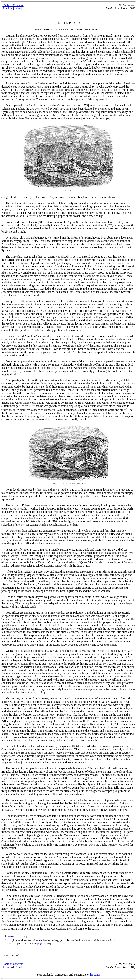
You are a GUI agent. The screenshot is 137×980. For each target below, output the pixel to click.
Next (18, 8)
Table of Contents (13, 5)
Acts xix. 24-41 (13, 937)
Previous (8, 8)
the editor (95, 975)
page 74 (41, 944)
